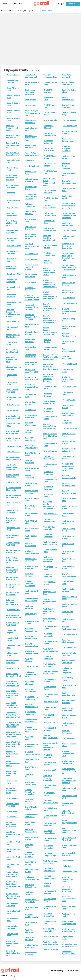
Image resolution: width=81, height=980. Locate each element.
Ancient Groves (14, 75)
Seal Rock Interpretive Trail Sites (32, 246)
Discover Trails (9, 4)
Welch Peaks (68, 866)
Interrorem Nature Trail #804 (11, 520)
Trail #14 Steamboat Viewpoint (30, 792)
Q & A (22, 4)
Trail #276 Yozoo (69, 120)
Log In (61, 4)
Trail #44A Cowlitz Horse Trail (68, 379)
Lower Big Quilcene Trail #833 (12, 754)
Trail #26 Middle (51, 937)
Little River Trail (14, 668)
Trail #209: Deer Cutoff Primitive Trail (50, 436)
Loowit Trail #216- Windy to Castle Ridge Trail (13, 744)
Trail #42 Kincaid (70, 364)
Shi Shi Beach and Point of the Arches (32, 267)
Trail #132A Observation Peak (30, 675)
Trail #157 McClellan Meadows (29, 855)
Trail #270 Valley (51, 950)
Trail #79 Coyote (70, 635)
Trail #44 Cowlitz (70, 387)
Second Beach (32, 254)
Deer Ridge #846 (14, 274)
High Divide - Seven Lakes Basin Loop (12, 467)
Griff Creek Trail (14, 446)
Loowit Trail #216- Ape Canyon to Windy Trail (13, 725)
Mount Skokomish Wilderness (11, 825)
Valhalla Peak (69, 861)
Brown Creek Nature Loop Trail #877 (12, 178)
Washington (22, 10)
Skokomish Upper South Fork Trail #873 (32, 317)
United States (12, 10)
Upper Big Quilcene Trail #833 (68, 813)
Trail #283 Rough (70, 126)
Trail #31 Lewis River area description (68, 246)
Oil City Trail (31, 100)
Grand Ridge (12, 411)
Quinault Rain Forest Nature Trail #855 (31, 197)
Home (3, 10)
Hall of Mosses (13, 452)
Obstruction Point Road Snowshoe (30, 92)
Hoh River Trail (13, 482)
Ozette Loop (31, 105)
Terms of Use (72, 971)
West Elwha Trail (70, 872)
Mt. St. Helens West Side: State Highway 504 (13, 896)
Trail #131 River (32, 667)
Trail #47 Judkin (69, 400)
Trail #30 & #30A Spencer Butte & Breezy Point (68, 206)
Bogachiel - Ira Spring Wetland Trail (13, 145)
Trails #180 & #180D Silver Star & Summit (69, 781)
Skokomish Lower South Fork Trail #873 (32, 307)
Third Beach (31, 410)
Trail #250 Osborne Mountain (48, 778)
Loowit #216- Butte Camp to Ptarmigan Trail (13, 684)
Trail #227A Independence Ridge (49, 592)
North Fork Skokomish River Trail (13, 953)
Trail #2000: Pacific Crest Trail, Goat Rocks (51, 367)
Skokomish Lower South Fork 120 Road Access (32, 298)
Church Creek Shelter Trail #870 (12, 223)
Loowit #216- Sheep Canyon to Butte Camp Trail (13, 715)
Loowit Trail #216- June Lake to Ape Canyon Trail (13, 735)
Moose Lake (12, 811)
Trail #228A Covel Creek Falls (49, 611)
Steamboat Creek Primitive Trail (31, 387)
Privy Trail (30, 161)
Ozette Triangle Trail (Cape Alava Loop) (32, 113)
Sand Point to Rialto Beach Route (30, 237)
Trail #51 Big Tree (70, 428)
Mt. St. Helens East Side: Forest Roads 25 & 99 (13, 874)
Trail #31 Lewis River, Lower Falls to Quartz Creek (69, 268)
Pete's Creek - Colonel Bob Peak (31, 138)
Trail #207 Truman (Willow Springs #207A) (50, 426)
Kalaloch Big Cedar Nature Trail (12, 560)
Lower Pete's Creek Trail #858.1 (12, 774)
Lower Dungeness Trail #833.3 (13, 764)
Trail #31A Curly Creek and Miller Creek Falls (69, 216)
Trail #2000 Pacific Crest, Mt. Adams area (51, 357)
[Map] (40, 38)
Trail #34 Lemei (69, 298)
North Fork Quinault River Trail (12, 944)
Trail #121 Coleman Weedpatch (30, 584)
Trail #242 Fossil (51, 723)
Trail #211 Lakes (51, 451)
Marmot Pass (13, 798)
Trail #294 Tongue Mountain (66, 166)
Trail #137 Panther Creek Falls (31, 730)
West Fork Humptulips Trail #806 (69, 899)
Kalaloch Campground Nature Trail (12, 570)
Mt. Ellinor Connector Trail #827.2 (13, 835)
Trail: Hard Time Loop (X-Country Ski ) (69, 771)
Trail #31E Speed (69, 231)
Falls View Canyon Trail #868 (12, 360)
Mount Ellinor (13, 817)
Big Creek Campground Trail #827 (12, 128)
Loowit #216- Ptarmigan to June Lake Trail (12, 705)
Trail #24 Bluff (50, 770)
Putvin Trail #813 (32, 166)
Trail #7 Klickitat (70, 648)
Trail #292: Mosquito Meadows (66, 149)
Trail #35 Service (70, 304)
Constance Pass (14, 246)
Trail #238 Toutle (51, 702)
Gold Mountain (13, 405)
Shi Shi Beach (31, 259)
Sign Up (73, 4)
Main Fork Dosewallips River (12, 791)
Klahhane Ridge (14, 610)
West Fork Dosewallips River (67, 880)
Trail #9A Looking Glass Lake (68, 754)
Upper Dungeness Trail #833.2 (69, 830)
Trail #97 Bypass (70, 738)
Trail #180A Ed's (51, 120)
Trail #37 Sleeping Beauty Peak (69, 311)
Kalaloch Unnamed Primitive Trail (12, 602)
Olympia (31, 10)
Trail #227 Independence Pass (50, 602)
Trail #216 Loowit (51, 514)
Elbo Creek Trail (14, 322)
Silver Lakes (31, 282)
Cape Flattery (13, 208)
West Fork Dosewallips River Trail (67, 889)
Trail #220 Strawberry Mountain (48, 560)
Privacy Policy (57, 971)
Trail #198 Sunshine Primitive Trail (49, 238)
